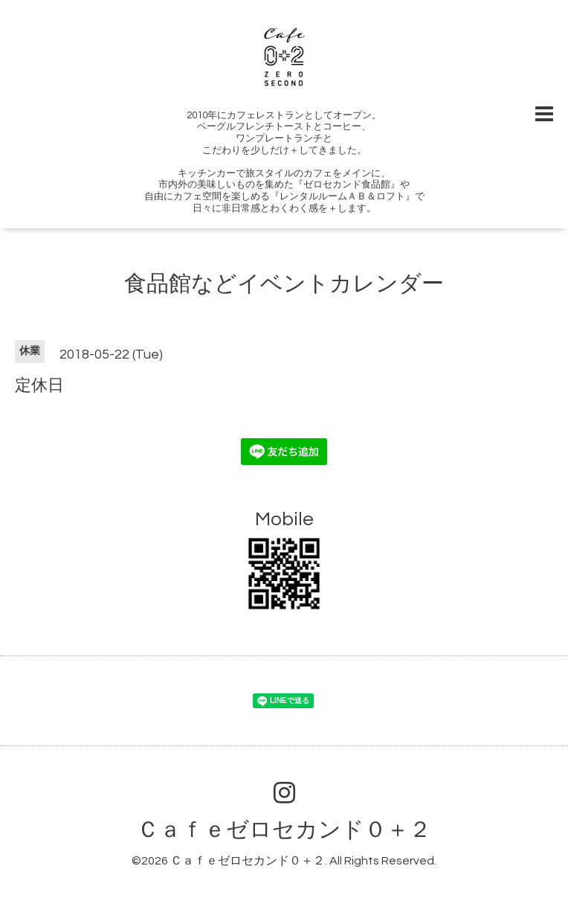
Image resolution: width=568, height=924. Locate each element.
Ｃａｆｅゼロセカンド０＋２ (284, 830)
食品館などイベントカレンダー (284, 284)
